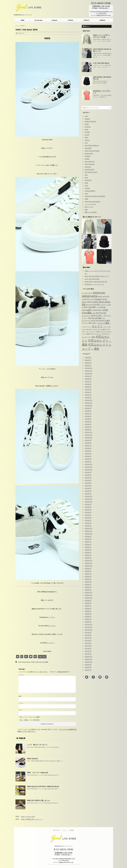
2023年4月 (88, 454)
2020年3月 (88, 552)
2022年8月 (88, 475)
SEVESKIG (88, 180)
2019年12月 (89, 560)
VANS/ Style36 (32, 759)
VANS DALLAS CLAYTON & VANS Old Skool (43, 786)
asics (86, 116)
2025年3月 (88, 392)
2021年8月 (88, 507)
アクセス (64, 830)
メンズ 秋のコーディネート (37, 745)
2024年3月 (88, 424)
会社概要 (71, 830)
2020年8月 (88, 539)
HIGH (86, 137)
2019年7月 (88, 574)
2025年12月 (89, 368)
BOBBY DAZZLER (90, 121)
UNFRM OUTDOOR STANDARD (95, 196)
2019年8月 (88, 571)
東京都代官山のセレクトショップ (63, 846)
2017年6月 (88, 641)
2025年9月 (88, 376)
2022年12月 (89, 464)
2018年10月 (89, 598)
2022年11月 (89, 467)
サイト (21, 710)
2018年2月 (88, 619)
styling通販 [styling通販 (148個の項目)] (87, 310)
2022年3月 (88, 488)
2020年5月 (88, 547)
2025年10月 (89, 374)
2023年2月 (88, 459)
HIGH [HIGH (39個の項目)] (93, 299)
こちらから (51, 617)
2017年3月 (88, 649)
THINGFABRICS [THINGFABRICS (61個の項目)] (97, 310)
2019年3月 (88, 585)
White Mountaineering (92, 202)
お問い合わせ (56, 830)
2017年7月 (88, 638)
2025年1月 (88, 398)
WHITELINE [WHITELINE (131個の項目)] (101, 313)
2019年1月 (88, 590)
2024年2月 (88, 427)
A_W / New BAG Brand (101, 63)
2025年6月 (88, 384)
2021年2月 (88, 523)
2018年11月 (89, 595)
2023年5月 (88, 451)
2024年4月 (88, 422)
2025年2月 (88, 395)
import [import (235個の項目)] (98, 299)
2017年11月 (89, 627)
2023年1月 (88, 462)
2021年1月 (88, 526)
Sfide (86, 183)
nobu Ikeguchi (90, 164)
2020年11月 (89, 531)
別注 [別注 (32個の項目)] (92, 349)
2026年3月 (88, 360)
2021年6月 (88, 512)
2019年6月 (88, 576)
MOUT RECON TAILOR (92, 151)
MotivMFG (88, 148)
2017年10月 (89, 630)
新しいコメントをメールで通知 (30, 717)
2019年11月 (89, 563)
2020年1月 (88, 558)
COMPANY (102, 20)
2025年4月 (88, 390)
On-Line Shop (39, 20)
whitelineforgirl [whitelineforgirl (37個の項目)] (86, 316)
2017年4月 (88, 646)
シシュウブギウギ (90, 204)
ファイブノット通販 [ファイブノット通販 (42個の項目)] (94, 331)
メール (21, 703)
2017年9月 (88, 633)
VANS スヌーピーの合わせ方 (38, 773)
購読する (86, 26)
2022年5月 (88, 483)
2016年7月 (88, 670)
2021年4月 (88, 518)
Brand (87, 124)
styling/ (87, 188)
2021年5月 (88, 515)
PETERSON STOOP (91, 172)
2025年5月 (88, 387)
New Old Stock (90, 162)
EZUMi (87, 135)
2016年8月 (88, 667)
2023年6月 (88, 448)
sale (86, 175)
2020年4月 (88, 550)
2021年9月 (88, 504)
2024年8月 (88, 411)
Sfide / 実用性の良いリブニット (32, 819)
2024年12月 (89, 400)
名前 (20, 696)
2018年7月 (88, 606)
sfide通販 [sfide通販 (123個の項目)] (92, 307)
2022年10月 (89, 470)
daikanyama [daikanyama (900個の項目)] (90, 296)
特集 (86, 210)
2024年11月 (89, 403)
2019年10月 (89, 566)
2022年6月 (88, 480)
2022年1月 (88, 494)
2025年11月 (89, 371)
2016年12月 (89, 657)
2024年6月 (88, 416)
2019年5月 (88, 579)
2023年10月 (89, 438)
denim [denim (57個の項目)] (100, 296)
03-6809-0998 (101, 3)
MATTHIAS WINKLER (92, 146)
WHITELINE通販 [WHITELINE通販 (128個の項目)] (95, 318)
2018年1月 (88, 622)
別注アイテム (89, 207)
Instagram (54, 20)
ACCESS (70, 20)
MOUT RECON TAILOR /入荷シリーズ (97, 276)
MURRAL (88, 156)
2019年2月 (88, 587)
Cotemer (88, 127)
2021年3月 (88, 520)
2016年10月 (89, 662)
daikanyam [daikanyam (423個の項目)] (99, 293)
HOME (23, 20)
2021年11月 (89, 499)
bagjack (87, 119)
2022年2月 (88, 491)
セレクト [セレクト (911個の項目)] (97, 326)
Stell (86, 186)
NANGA (87, 159)
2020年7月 (88, 542)
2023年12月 (89, 432)
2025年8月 (88, 379)
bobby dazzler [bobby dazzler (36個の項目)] (88, 293)
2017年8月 (88, 635)
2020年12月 (89, 528)
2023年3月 (88, 456)
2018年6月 (88, 609)
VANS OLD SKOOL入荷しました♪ (39, 800)
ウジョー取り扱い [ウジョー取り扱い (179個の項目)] (89, 323)
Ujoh (86, 194)
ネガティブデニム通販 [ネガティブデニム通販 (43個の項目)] (99, 329)
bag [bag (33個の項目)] (83, 293)
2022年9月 (88, 472)
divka (86, 129)
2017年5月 (88, 643)
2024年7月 (88, 414)
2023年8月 (88, 443)
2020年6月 (88, 544)
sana (86, 178)
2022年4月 (88, 486)
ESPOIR (87, 132)
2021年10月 (89, 502)
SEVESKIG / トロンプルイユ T (94, 284)
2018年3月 (88, 617)
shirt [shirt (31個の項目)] (98, 307)
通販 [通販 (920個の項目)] (97, 349)
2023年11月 (89, 435)
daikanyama (26, 662)
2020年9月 (88, 536)
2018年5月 (88, 611)
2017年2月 (88, 651)
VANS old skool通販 (42, 662)
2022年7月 (88, 478)
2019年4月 (88, 582)
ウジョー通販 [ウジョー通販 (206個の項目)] (103, 323)
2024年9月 (88, 408)
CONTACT (86, 20)
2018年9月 (88, 601)
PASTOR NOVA (89, 170)
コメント (21, 675)
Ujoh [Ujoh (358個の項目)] (106, 310)
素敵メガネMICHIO (91, 212)
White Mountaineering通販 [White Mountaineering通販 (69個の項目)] (100, 321)
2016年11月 (89, 659)
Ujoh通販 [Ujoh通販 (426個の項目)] (87, 313)
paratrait (88, 167)
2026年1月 (88, 365)
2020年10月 (89, 534)
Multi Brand (89, 154)
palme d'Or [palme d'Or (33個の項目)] (103, 305)
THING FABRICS (90, 191)
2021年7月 (88, 510)
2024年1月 (88, 430)
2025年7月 (88, 382)
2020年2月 (88, 555)
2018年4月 (88, 614)
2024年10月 (89, 406)
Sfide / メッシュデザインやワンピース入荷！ (102, 36)
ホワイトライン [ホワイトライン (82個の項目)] (96, 334)
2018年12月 (89, 593)
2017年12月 (89, 625)
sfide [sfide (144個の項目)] (85, 307)
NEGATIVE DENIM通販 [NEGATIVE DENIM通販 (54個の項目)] (93, 305)
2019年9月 (88, 568)
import (87, 140)
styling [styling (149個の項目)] (102, 307)
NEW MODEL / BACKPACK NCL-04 (96, 282)
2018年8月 (88, 603)
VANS (20, 662)
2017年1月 (88, 654)
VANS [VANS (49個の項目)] (94, 313)
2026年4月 (88, 357)
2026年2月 (88, 363)
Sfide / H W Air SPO (28, 817)
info (86, 143)
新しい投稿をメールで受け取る (30, 720)
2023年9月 (88, 440)
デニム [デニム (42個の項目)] (105, 327)
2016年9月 (88, 665)
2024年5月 (88, 419)
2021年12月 (89, 496)
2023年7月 (88, 446)
